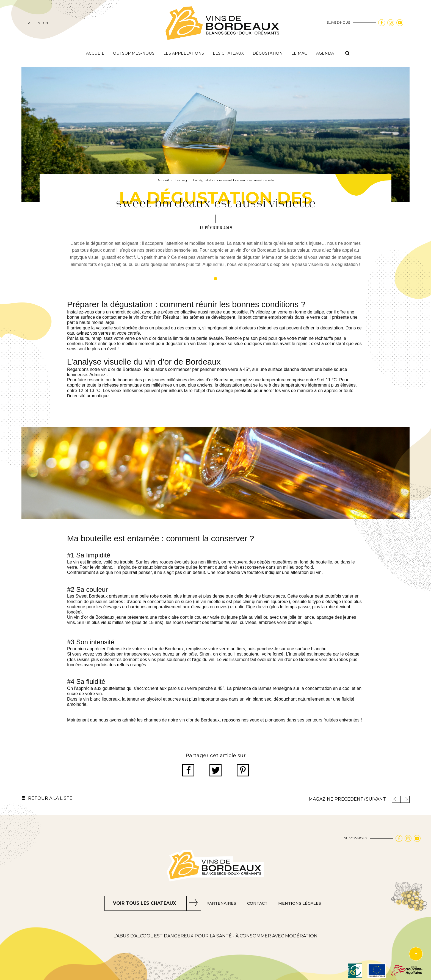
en (38, 23)
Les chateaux (228, 53)
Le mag (299, 53)
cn (45, 23)
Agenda (325, 53)
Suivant (376, 799)
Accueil (95, 53)
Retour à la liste (50, 798)
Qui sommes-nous (134, 53)
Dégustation (268, 53)
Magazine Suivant (405, 799)
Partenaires (221, 903)
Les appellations (184, 53)
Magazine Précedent (336, 799)
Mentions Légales (300, 903)
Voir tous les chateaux (144, 903)
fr (28, 23)
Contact (257, 903)
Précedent (396, 799)
